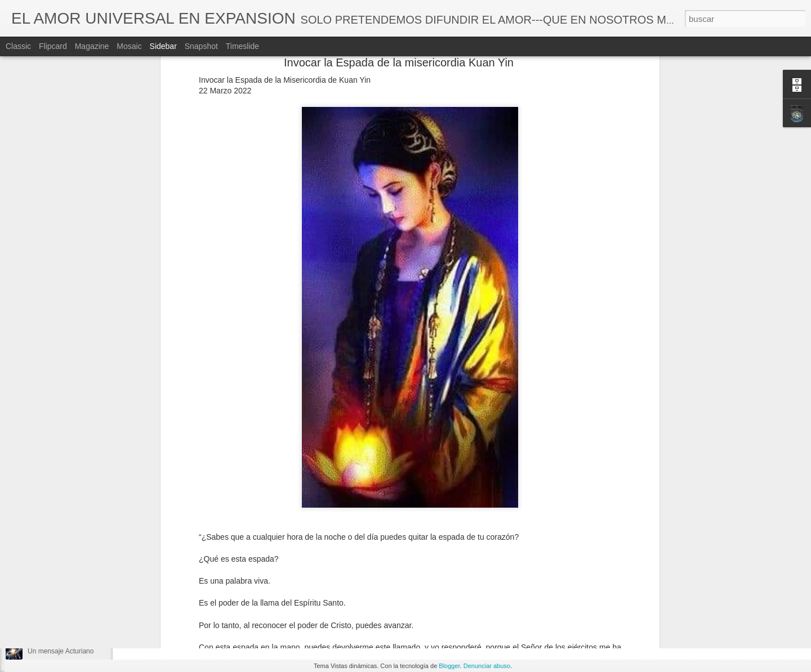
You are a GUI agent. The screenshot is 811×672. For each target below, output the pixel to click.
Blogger (449, 666)
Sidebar (163, 46)
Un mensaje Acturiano (61, 651)
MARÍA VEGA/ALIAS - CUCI (384, 578)
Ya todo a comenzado (60, 626)
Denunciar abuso (487, 666)
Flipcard (53, 46)
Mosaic (129, 46)
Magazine (92, 46)
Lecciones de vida (354, 593)
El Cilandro (44, 601)
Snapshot (201, 46)
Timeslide (242, 46)
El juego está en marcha (64, 575)
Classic (18, 46)
